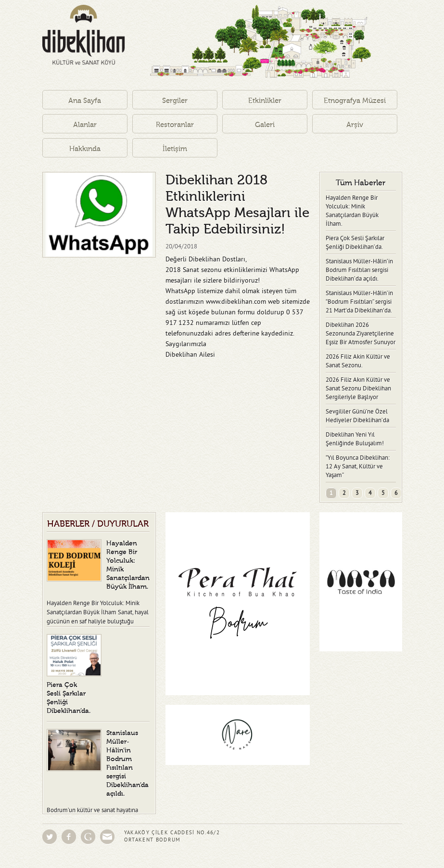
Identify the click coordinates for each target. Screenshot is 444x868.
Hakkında (85, 149)
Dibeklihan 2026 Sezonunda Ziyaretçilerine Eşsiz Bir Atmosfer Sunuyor (361, 334)
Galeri (265, 125)
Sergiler (175, 101)
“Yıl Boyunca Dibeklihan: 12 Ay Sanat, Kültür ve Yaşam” (358, 466)
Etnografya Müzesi (355, 101)
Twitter (50, 837)
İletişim (175, 149)
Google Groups (88, 837)
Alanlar (85, 125)
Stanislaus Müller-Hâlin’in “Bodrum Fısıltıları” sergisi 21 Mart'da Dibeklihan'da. (359, 302)
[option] (99, 215)
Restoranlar (175, 125)
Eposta (107, 837)
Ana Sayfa (85, 101)
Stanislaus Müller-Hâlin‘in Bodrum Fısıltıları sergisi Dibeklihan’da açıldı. (359, 270)
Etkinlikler (265, 101)
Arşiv (355, 125)
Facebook (69, 837)
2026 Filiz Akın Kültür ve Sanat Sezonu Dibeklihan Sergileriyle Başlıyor (358, 389)
